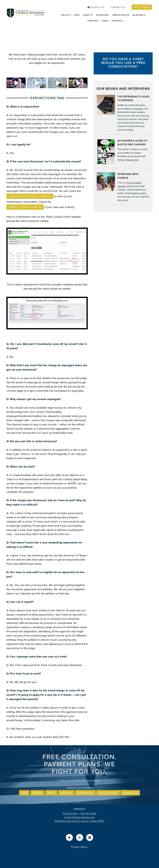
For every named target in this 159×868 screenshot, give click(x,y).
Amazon (139, 109)
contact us (118, 7)
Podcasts (117, 21)
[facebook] (69, 837)
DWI (77, 15)
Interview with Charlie (128, 176)
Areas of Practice (121, 15)
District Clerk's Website (25, 207)
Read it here (133, 160)
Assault (88, 15)
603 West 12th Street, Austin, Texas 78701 (79, 821)
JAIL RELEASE (139, 15)
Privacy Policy (79, 847)
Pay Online (142, 7)
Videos (105, 21)
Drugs (37, 793)
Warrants (130, 793)
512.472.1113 (97, 7)
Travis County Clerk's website (30, 196)
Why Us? (66, 15)
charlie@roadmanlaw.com (79, 817)
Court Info (93, 21)
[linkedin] (90, 837)
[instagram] (80, 837)
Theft (51, 793)
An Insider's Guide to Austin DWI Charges (132, 143)
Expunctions (102, 15)
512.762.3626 (89, 813)
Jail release (85, 793)
